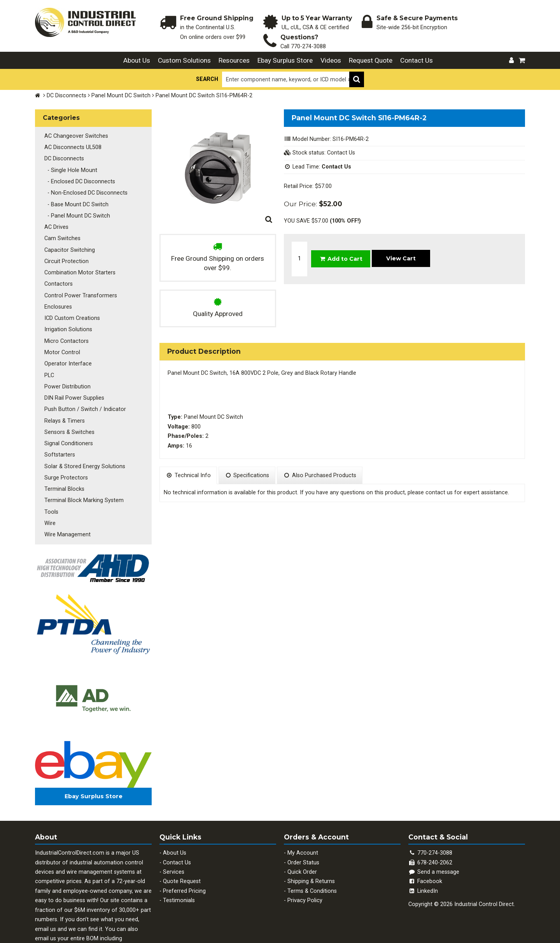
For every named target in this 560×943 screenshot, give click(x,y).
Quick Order (302, 833)
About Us (137, 60)
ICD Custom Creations (71, 300)
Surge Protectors (65, 444)
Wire (48, 486)
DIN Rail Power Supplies (73, 372)
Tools (50, 475)
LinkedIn (423, 852)
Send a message (434, 833)
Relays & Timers (63, 393)
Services (174, 833)
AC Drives (55, 218)
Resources (234, 60)
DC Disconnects (66, 96)
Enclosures (57, 290)
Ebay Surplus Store (285, 60)
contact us (439, 493)
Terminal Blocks (63, 454)
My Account (303, 814)
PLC (48, 352)
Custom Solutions (184, 60)
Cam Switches (61, 228)
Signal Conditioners (67, 413)
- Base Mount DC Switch (75, 197)
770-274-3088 (308, 47)
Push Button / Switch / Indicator (84, 382)
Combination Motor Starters (78, 259)
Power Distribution (66, 362)
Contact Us (416, 60)
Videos (331, 60)
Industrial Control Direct (484, 865)
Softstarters (58, 424)
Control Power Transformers (79, 279)
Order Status (303, 823)
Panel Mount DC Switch (121, 96)
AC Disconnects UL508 (71, 145)
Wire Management (66, 496)
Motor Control (61, 331)
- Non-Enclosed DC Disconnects (84, 187)
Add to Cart (341, 251)
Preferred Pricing (184, 852)
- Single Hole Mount (69, 166)
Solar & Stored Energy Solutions (83, 434)
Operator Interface (66, 341)
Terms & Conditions (312, 852)
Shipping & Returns (311, 842)
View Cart (401, 250)
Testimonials (179, 861)
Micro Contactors (65, 320)
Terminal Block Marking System (82, 465)
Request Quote (371, 60)
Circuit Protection (65, 248)
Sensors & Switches (68, 403)
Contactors (57, 269)
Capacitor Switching (68, 238)
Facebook (425, 842)
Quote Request (182, 842)
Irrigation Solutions (67, 310)
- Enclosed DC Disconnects (78, 176)
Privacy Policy (305, 861)
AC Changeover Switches (75, 135)
